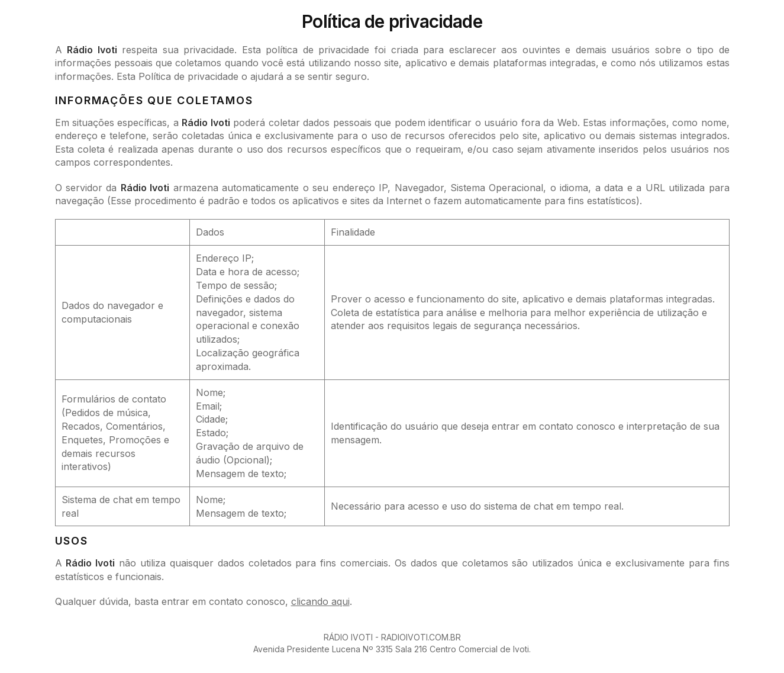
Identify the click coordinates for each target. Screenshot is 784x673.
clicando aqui (320, 601)
